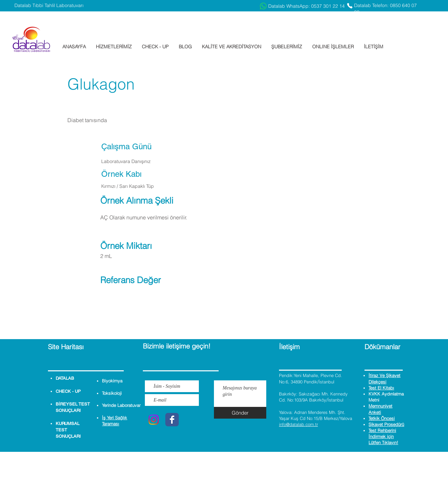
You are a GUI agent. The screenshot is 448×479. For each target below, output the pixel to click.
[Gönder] (240, 413)
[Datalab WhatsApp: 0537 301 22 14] (302, 6)
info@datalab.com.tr (298, 424)
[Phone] (350, 6)
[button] (114, 47)
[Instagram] (154, 420)
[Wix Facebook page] (172, 420)
